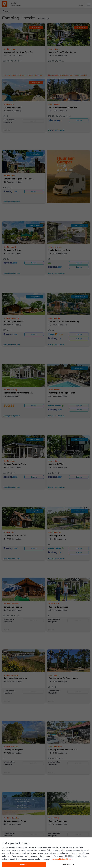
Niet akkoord (68, 865)
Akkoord (24, 865)
